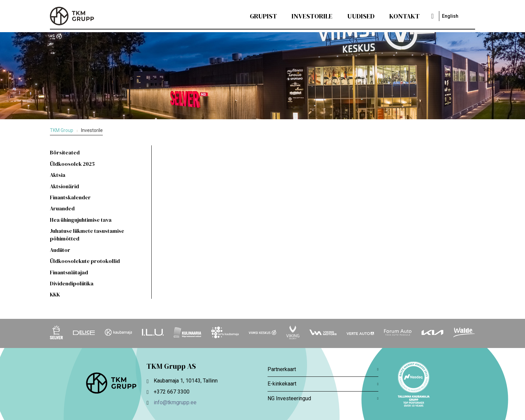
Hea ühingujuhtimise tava (81, 220)
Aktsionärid (64, 186)
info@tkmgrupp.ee (175, 402)
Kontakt (404, 16)
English (450, 16)
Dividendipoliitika (72, 283)
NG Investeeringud (323, 398)
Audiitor (60, 250)
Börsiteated (65, 152)
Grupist (263, 16)
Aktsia (58, 175)
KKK (55, 294)
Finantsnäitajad (69, 272)
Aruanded (62, 208)
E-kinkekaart (323, 384)
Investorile (312, 16)
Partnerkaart (323, 369)
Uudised (361, 16)
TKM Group (62, 130)
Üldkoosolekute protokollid (85, 261)
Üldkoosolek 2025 (72, 164)
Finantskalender (70, 197)
